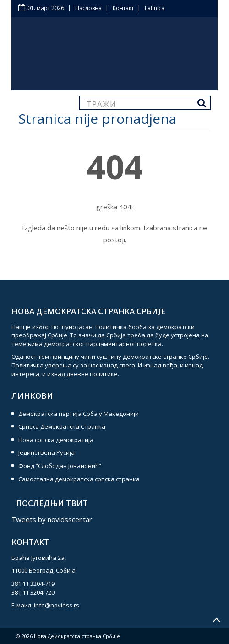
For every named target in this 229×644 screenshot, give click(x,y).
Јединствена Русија (46, 452)
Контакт (123, 8)
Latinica (155, 8)
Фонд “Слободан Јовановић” (60, 466)
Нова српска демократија (56, 440)
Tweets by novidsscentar (52, 519)
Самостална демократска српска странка (79, 479)
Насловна (88, 8)
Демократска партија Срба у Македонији (79, 414)
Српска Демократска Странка (62, 426)
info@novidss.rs (57, 605)
